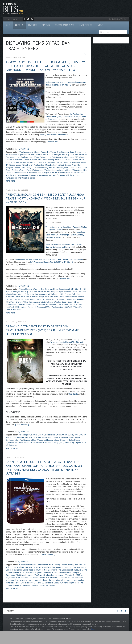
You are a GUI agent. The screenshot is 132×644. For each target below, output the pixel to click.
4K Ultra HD (37, 155)
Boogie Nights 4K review (63, 299)
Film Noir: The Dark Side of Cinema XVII (33, 578)
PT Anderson (80, 299)
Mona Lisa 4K (63, 162)
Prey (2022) (59, 443)
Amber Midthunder (45, 440)
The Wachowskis (26, 152)
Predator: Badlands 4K (28, 305)
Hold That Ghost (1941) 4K (39, 173)
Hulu (34, 440)
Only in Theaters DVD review (69, 567)
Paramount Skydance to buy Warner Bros (36, 175)
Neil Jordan (39, 165)
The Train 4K (40, 575)
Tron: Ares (16, 310)
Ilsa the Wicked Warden (61, 173)
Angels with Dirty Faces (44, 302)
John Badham (51, 165)
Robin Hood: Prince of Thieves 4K (42, 162)
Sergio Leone (15, 165)
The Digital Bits (59, 155)
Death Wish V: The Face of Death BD (51, 580)
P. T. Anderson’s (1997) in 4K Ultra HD (52, 262)
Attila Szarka (73, 394)
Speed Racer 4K (42, 152)
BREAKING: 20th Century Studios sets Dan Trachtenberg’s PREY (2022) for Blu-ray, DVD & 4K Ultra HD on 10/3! (42, 330)
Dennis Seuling (49, 567)
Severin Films (25, 170)
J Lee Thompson (76, 578)
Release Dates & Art (65, 25)
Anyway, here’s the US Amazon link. (54, 135)
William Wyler (21, 307)
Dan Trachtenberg (46, 160)
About (101, 25)
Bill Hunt (47, 155)
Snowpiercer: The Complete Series (21, 178)
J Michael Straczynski (33, 572)
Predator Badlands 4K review (25, 160)
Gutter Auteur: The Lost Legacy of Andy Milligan (52, 170)
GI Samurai (22, 162)
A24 (31, 575)
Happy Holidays (26, 289)
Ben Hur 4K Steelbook (48, 305)
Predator (49, 443)
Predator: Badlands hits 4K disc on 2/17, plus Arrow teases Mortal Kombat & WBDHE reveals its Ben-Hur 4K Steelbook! (46, 198)
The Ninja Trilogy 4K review (42, 297)
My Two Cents (23, 149)
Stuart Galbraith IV (27, 294)
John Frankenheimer (55, 575)
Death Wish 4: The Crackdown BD (21, 580)
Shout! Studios (65, 165)
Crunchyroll (73, 580)
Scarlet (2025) (63, 168)
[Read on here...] (54, 142)
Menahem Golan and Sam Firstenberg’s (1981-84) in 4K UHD (65, 235)
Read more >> (12, 181)
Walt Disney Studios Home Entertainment (50, 435)
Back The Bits (86, 25)
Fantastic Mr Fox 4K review (18, 297)
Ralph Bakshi (65, 572)
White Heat (28, 302)
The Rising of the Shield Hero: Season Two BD (26, 583)
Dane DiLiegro (61, 440)
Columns (19, 25)
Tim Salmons (12, 294)
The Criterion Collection (70, 294)
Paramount (70, 157)
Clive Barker (28, 165)
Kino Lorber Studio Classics (22, 157)
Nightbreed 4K (24, 155)
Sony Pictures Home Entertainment (49, 157)
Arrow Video (12, 155)
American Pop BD (51, 572)
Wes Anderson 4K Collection (48, 294)
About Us (11, 611)
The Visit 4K (70, 575)
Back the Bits (44, 292)
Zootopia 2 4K (76, 168)
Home (8, 25)
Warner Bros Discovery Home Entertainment (68, 152)
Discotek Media (52, 583)
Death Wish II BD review (41, 299)
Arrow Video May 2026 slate (67, 160)
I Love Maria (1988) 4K (24, 168)
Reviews (46, 25)
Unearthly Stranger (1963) (39, 307)
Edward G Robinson (59, 578)
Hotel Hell (77, 165)
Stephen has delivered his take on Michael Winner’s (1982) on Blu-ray (49, 259)
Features (33, 25)
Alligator (10, 168)
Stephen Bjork (57, 292)
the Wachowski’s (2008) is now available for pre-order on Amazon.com (66, 117)
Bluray (72, 435)
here (93, 629)
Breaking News (26, 435)
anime (82, 580)
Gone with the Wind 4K (70, 175)
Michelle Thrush (37, 443)
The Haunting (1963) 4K (45, 168)
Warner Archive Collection (75, 292)
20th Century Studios (52, 437)
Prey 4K (65, 437)
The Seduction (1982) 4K (62, 307)
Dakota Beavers (23, 443)
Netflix (57, 175)
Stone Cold (78, 170)
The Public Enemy (14, 302)
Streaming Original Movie (76, 443)
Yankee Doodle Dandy (64, 302)
